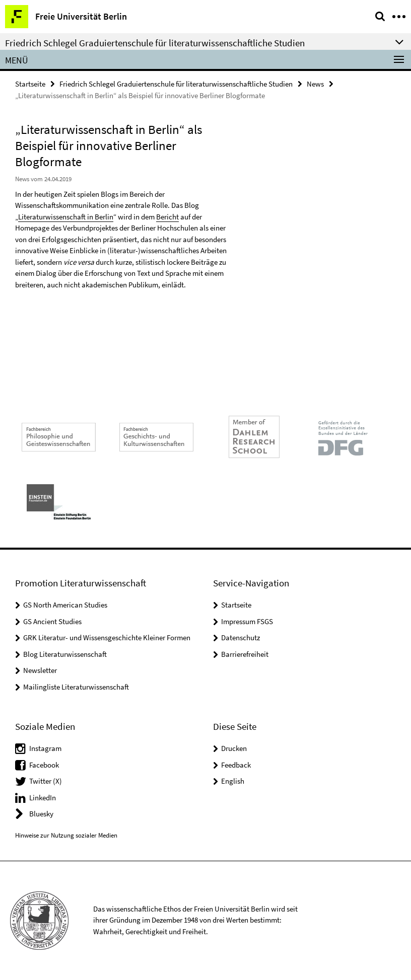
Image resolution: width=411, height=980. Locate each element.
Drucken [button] (234, 748)
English (233, 781)
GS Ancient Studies (52, 621)
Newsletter (40, 670)
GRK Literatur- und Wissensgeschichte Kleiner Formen (107, 637)
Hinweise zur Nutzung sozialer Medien (66, 835)
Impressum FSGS (247, 621)
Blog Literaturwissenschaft (65, 654)
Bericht (167, 217)
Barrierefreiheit (245, 654)
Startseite (30, 84)
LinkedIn (43, 798)
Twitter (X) (46, 781)
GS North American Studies (65, 605)
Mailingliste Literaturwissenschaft (76, 687)
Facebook (44, 765)
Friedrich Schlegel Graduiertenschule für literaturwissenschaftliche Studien (176, 84)
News (315, 84)
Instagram (45, 748)
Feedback (236, 765)
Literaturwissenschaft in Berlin (66, 217)
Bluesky (41, 814)
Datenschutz (241, 637)
